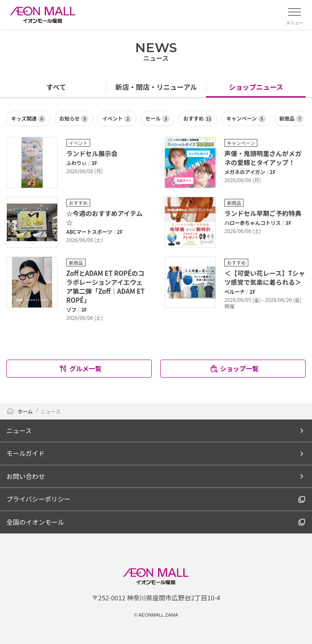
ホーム (20, 411)
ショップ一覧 (234, 368)
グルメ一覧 (80, 368)
